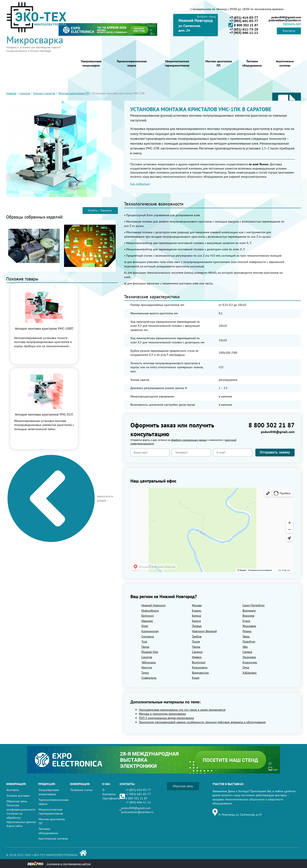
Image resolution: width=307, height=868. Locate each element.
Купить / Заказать (100, 210)
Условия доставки (18, 796)
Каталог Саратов (44, 93)
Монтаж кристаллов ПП (219, 63)
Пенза (145, 647)
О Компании (109, 792)
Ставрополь (149, 678)
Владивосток (200, 673)
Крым (196, 678)
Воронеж (248, 616)
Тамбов (197, 636)
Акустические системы (285, 63)
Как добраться (140, 184)
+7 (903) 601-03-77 (244, 21)
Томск (145, 673)
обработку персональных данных (189, 440)
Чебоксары (149, 662)
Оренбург (249, 641)
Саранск (197, 652)
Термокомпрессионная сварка (132, 63)
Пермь (196, 647)
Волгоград (199, 662)
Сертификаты (111, 798)
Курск (246, 621)
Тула (144, 641)
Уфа (245, 647)
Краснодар (250, 662)
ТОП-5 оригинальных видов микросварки (166, 718)
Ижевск (197, 657)
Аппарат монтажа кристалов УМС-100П (44, 328)
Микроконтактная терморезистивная (177, 63)
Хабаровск (250, 673)
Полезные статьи (81, 790)
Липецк (197, 626)
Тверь (246, 636)
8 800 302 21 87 (243, 25)
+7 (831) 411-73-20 (244, 29)
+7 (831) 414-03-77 (244, 17)
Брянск (197, 616)
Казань (197, 611)
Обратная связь (17, 801)
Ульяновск (249, 657)
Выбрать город (206, 17)
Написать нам (292, 24)
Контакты (289, 31)
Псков (196, 641)
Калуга (196, 621)
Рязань (247, 631)
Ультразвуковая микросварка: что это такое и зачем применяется (182, 710)
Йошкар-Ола (150, 652)
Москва (197, 605)
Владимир (249, 611)
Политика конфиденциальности (21, 807)
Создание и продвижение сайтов (59, 863)
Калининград (150, 631)
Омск (246, 667)
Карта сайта (14, 826)
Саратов (25, 93)
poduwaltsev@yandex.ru (285, 20)
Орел (145, 626)
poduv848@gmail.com (286, 17)
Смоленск (148, 636)
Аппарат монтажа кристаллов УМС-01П (44, 414)
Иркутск (147, 667)
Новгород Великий (204, 631)
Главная (11, 93)
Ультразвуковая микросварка (91, 63)
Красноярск (200, 667)
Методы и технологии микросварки (162, 714)
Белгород (148, 616)
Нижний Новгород (153, 605)
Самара (247, 652)
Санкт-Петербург (254, 605)
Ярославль (249, 626)
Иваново (147, 621)
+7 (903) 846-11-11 (244, 33)
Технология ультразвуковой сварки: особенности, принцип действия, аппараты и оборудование (202, 722)
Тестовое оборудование (252, 63)
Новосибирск (150, 611)
